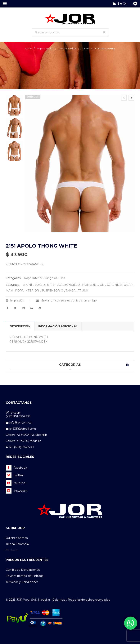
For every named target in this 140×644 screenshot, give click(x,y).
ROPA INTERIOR (27, 291)
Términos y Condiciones (22, 582)
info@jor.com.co (21, 423)
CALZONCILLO (69, 285)
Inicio (29, 48)
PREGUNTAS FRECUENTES (27, 560)
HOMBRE (89, 285)
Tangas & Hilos (67, 48)
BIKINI (27, 285)
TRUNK (83, 291)
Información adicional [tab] (58, 326)
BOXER (40, 285)
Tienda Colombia (17, 544)
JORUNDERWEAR (120, 285)
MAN (9, 291)
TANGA (70, 291)
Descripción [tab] (20, 326)
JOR (101, 285)
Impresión (15, 301)
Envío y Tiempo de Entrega (25, 576)
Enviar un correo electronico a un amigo (66, 301)
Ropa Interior (45, 48)
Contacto (12, 550)
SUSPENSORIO (52, 291)
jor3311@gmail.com (23, 429)
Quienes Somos (17, 538)
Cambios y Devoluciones (23, 570)
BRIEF (52, 285)
